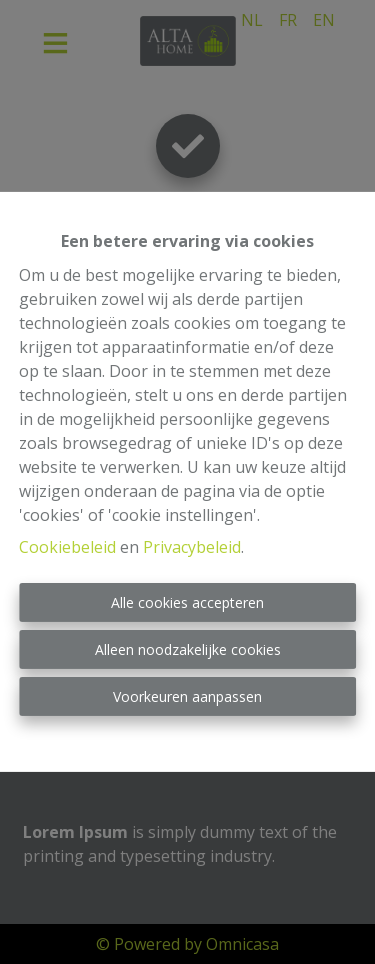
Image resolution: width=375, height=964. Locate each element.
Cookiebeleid (67, 547)
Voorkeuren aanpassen (187, 696)
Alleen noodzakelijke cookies (188, 649)
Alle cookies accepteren (187, 602)
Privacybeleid (192, 547)
